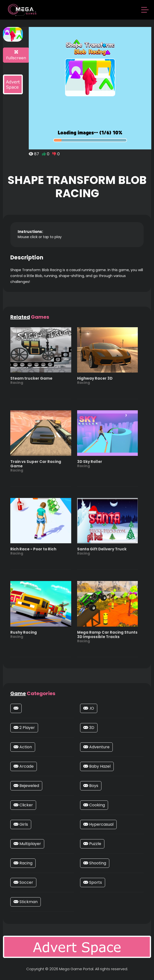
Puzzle (92, 844)
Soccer (23, 882)
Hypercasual (98, 824)
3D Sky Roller (90, 464)
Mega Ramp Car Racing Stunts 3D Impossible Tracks (108, 636)
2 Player (24, 728)
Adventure (96, 747)
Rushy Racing (24, 634)
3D (89, 728)
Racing (23, 863)
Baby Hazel (97, 766)
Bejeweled (26, 786)
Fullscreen (16, 55)
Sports (93, 882)
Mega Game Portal (76, 969)
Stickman (26, 902)
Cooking (94, 805)
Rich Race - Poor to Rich (33, 551)
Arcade (24, 766)
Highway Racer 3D (95, 380)
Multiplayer (27, 844)
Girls (21, 824)
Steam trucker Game (31, 380)
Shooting (95, 863)
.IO (89, 708)
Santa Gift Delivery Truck (102, 551)
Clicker (23, 805)
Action (23, 747)
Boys (91, 786)
